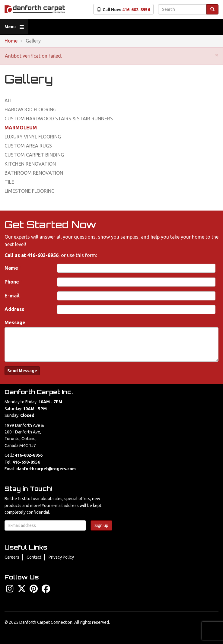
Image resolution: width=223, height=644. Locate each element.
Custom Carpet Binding (34, 155)
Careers (12, 557)
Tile (9, 182)
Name (11, 268)
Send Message (22, 371)
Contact (34, 557)
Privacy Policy (61, 557)
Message (15, 322)
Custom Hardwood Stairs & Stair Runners (59, 119)
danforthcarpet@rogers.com (46, 469)
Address (14, 309)
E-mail (12, 296)
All (9, 100)
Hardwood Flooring (30, 109)
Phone (12, 282)
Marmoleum (21, 128)
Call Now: (123, 10)
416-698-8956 (26, 462)
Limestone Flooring (30, 191)
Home (11, 41)
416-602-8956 (43, 255)
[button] (217, 55)
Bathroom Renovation (34, 173)
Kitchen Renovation (30, 164)
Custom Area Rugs (28, 146)
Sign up (101, 525)
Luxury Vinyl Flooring (33, 137)
